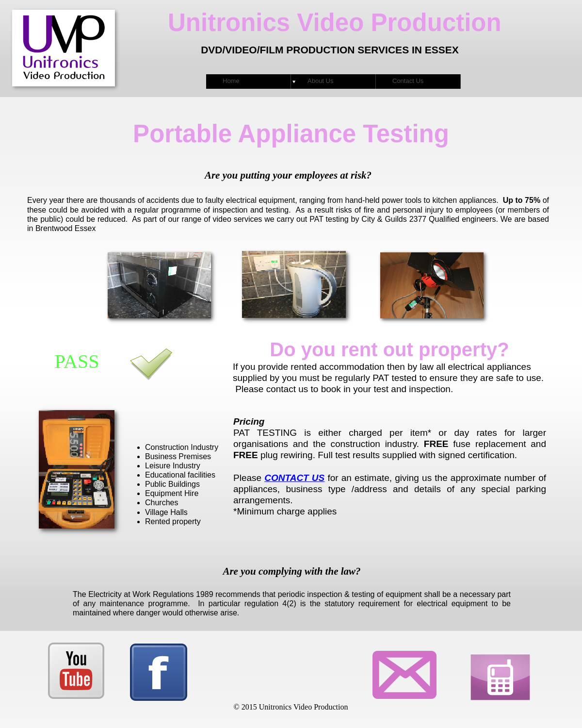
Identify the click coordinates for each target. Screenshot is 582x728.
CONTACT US (294, 478)
